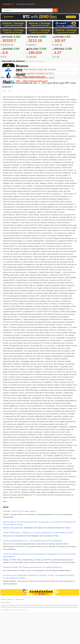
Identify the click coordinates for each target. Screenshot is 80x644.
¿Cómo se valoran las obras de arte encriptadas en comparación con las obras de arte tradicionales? (39, 587)
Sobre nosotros (20, 631)
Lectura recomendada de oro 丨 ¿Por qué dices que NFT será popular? (33, 573)
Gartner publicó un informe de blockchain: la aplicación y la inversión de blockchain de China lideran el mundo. (39, 555)
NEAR (9, 109)
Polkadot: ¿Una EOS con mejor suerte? (19, 543)
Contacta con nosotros (7, 631)
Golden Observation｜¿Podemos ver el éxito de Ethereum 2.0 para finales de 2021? (38, 564)
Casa (2, 109)
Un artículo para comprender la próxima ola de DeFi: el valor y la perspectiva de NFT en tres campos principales (39, 608)
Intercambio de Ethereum (20, 642)
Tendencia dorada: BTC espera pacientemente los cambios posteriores (33, 599)
